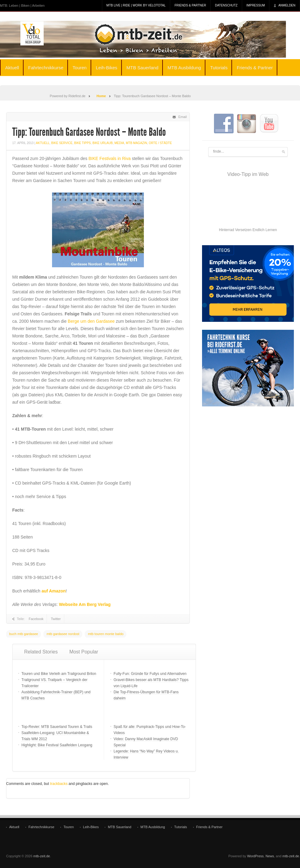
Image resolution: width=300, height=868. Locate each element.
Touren (80, 68)
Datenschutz (226, 5)
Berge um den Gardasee (91, 321)
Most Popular (84, 652)
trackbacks (59, 784)
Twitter (56, 619)
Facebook (36, 619)
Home (101, 96)
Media (119, 143)
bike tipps (82, 143)
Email (182, 117)
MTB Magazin (136, 143)
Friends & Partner (190, 5)
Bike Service (62, 143)
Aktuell (12, 68)
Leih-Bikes (107, 68)
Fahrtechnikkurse (46, 68)
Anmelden (287, 5)
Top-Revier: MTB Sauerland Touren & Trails (57, 727)
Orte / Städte (160, 143)
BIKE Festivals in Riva (110, 158)
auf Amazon (54, 591)
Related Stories (41, 652)
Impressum (256, 5)
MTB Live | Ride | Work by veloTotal (136, 5)
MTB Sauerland (142, 68)
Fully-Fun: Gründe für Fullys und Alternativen (150, 674)
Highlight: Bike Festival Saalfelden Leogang (57, 745)
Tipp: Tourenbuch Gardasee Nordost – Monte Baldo (89, 132)
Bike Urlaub (103, 143)
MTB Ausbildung (184, 68)
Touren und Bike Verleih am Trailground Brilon (59, 674)
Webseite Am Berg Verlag (85, 604)
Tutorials (219, 68)
